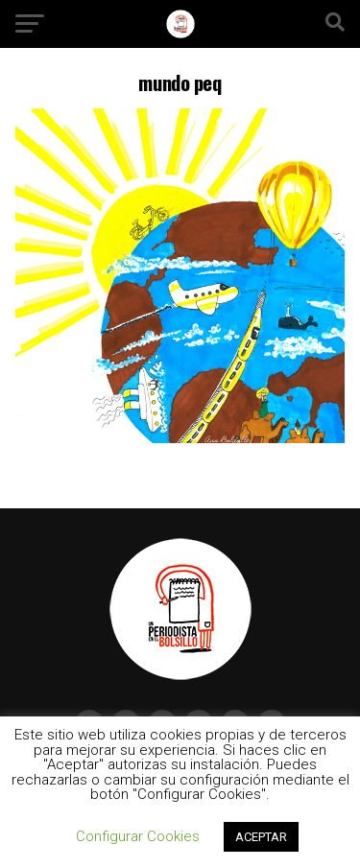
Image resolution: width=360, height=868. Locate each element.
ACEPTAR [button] (261, 837)
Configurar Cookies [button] (138, 836)
